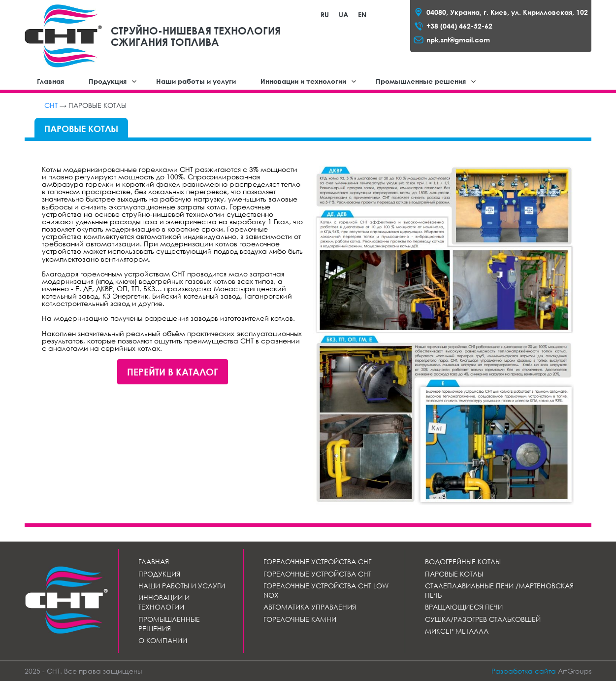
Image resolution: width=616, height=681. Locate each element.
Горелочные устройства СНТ (317, 574)
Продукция (108, 81)
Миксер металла (457, 631)
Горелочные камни (300, 619)
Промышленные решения (421, 81)
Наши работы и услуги (196, 81)
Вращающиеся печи (464, 607)
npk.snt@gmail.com (458, 40)
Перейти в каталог (173, 372)
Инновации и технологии (303, 81)
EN (362, 15)
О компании (163, 640)
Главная (50, 81)
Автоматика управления (310, 607)
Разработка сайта (524, 671)
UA (343, 15)
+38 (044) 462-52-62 (459, 26)
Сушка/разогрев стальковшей (483, 619)
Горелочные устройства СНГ (317, 562)
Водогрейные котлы (463, 562)
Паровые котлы (454, 574)
